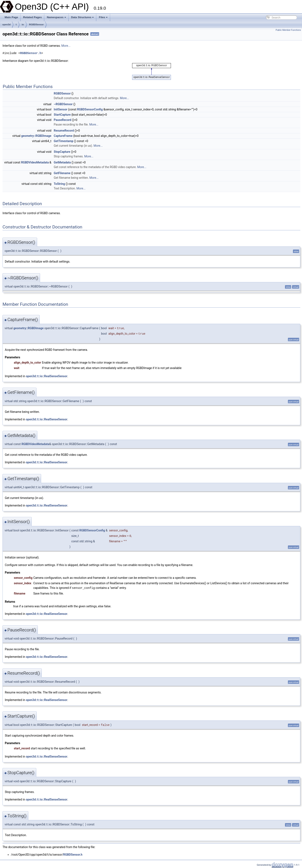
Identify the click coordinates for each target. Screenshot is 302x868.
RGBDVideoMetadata (35, 162)
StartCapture (62, 115)
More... (66, 46)
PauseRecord (62, 120)
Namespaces (56, 17)
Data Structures (83, 17)
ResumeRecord (64, 131)
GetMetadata (62, 162)
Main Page (11, 17)
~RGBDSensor (63, 104)
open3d (6, 25)
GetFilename (62, 173)
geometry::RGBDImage (36, 136)
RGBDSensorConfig (90, 109)
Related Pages (32, 17)
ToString (59, 184)
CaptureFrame (63, 136)
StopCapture (62, 152)
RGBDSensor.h (31, 53)
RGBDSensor (36, 25)
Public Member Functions (288, 30)
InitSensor (61, 109)
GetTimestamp (63, 141)
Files (103, 17)
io (23, 25)
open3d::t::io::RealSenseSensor (47, 376)
